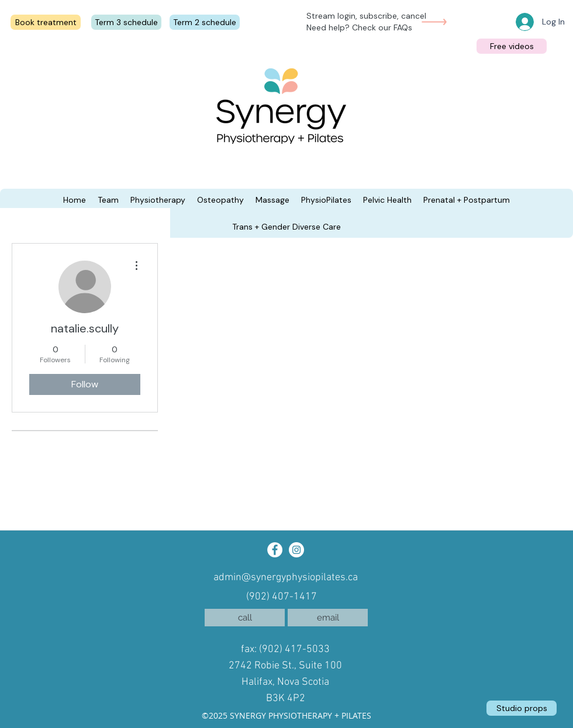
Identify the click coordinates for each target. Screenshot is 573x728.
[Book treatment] (46, 22)
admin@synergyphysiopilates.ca (286, 578)
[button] (75, 200)
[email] (328, 618)
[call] (245, 618)
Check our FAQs (382, 27)
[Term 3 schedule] (126, 22)
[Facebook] (275, 550)
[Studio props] (522, 708)
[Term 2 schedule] (205, 22)
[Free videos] (512, 46)
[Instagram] (296, 550)
